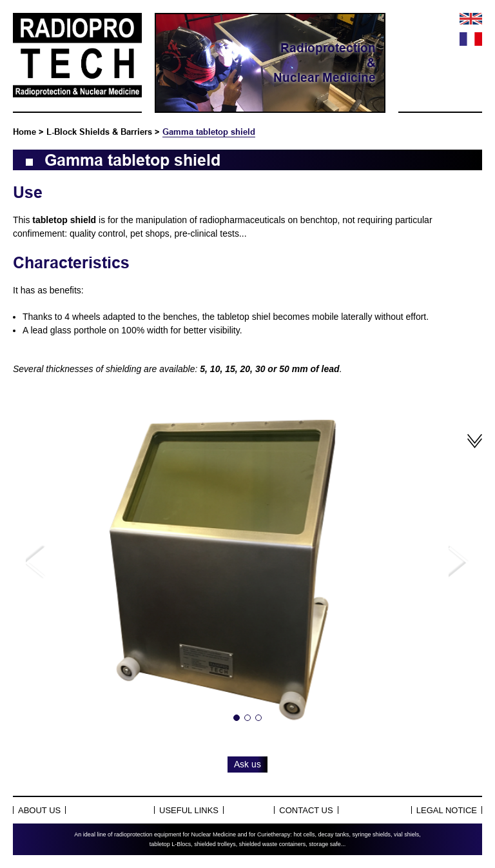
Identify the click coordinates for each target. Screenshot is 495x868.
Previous (36, 562)
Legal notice (447, 810)
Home (24, 132)
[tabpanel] (247, 563)
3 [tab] (258, 718)
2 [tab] (247, 718)
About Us (39, 810)
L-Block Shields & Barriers (99, 132)
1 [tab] (237, 718)
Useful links (189, 810)
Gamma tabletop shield (209, 132)
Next (459, 562)
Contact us (306, 810)
